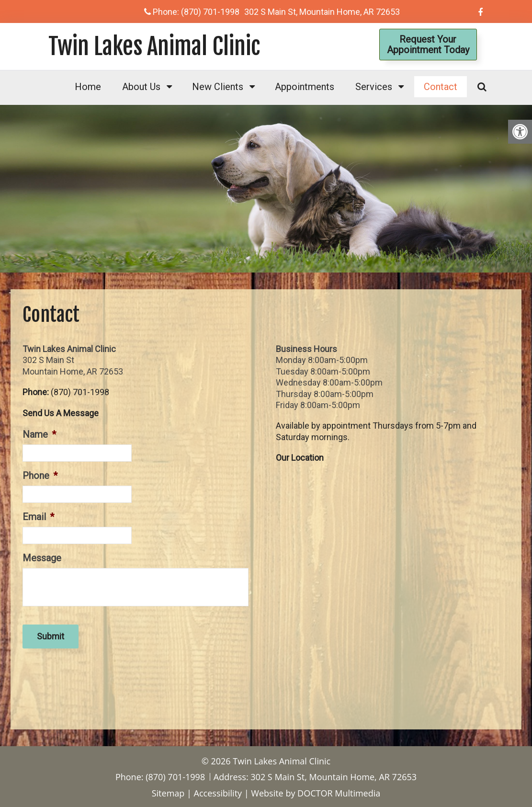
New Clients (218, 87)
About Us (141, 87)
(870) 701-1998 (210, 12)
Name (39, 434)
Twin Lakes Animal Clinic (154, 46)
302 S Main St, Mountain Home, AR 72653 (322, 12)
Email (38, 517)
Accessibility (218, 793)
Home (88, 87)
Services (374, 87)
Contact (441, 87)
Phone (40, 476)
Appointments (305, 87)
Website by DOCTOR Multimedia (316, 793)
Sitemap (168, 793)
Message (42, 558)
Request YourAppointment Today (428, 45)
